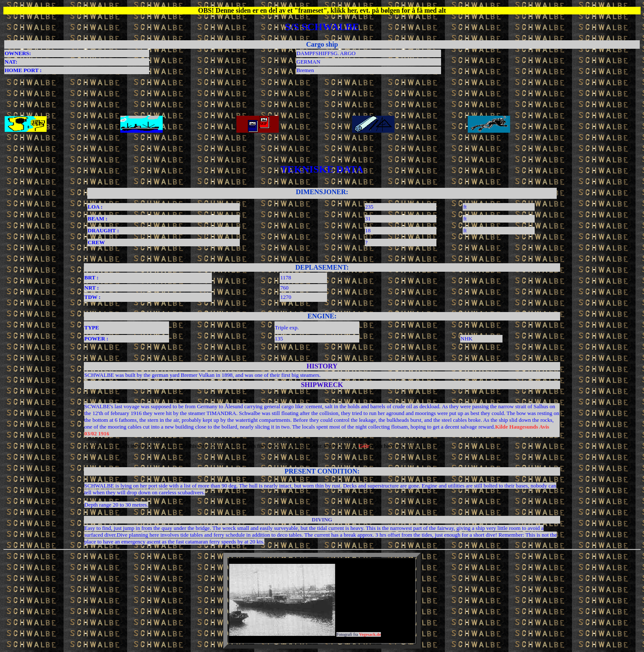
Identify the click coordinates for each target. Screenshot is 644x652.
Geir (364, 446)
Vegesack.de (370, 634)
